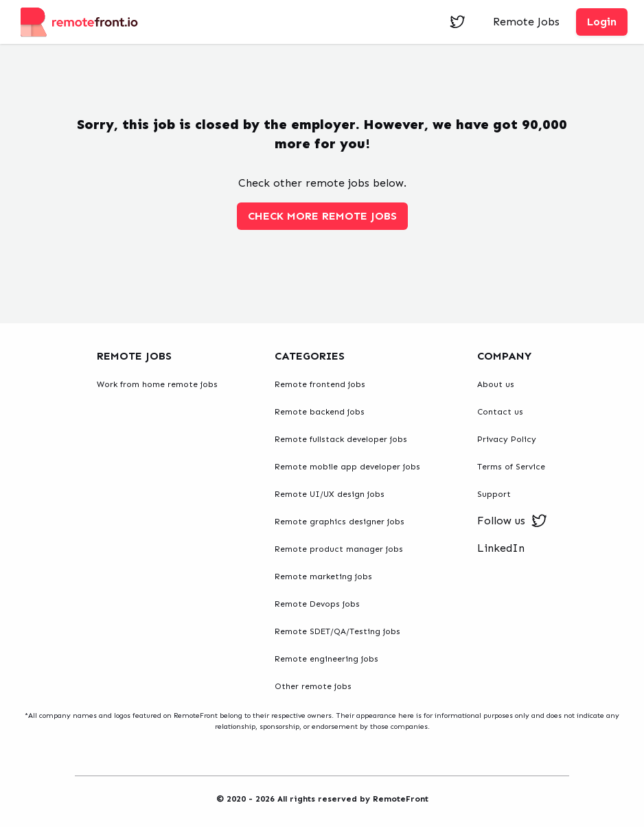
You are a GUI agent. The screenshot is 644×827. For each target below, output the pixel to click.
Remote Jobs (526, 22)
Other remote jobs (313, 686)
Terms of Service (511, 467)
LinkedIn (501, 548)
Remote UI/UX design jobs (330, 494)
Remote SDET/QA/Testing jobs (337, 631)
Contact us (500, 412)
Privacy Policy (507, 439)
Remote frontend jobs (320, 384)
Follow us (512, 521)
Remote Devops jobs (317, 604)
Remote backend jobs (320, 412)
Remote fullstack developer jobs (341, 439)
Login (602, 22)
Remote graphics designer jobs (340, 522)
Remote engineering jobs (326, 659)
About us (496, 384)
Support (494, 494)
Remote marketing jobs (323, 576)
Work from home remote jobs (157, 384)
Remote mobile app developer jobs (347, 467)
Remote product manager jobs (339, 549)
